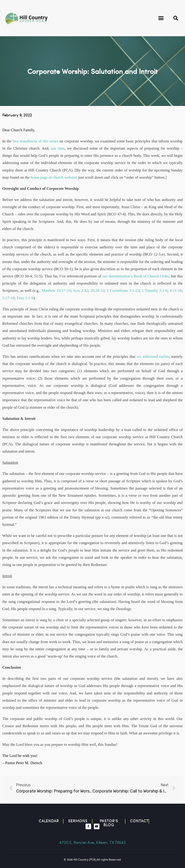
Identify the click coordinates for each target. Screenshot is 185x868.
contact (139, 821)
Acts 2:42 (80, 291)
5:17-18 (8, 298)
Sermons (78, 821)
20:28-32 (97, 291)
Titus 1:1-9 (25, 298)
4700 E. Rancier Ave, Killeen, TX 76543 (92, 843)
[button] (161, 18)
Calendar (49, 821)
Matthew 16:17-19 (56, 291)
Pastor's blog (109, 823)
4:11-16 (176, 291)
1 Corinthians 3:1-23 (123, 291)
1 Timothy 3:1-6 (155, 291)
